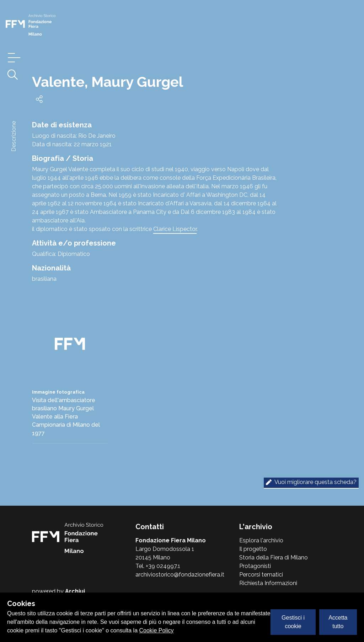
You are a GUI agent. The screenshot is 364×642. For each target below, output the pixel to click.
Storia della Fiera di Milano (274, 557)
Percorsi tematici (261, 575)
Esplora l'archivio (261, 540)
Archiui (75, 591)
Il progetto (253, 549)
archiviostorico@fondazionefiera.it (180, 575)
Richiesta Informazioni (268, 583)
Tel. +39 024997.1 (158, 566)
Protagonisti (255, 566)
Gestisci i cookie (293, 622)
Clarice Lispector (175, 229)
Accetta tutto (338, 622)
